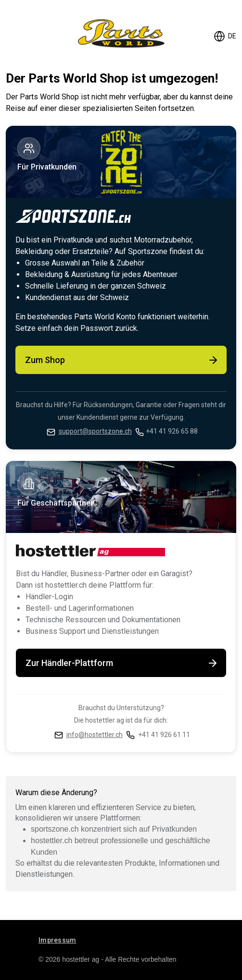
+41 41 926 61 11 (164, 735)
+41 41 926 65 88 (172, 431)
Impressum (57, 940)
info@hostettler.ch (95, 735)
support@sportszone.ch (95, 431)
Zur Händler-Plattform (122, 663)
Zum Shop (122, 360)
